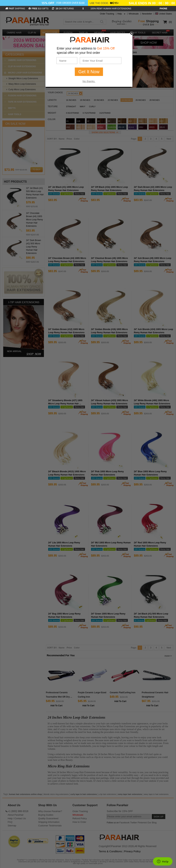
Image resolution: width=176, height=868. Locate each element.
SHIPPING (15, 9)
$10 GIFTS (38, 9)
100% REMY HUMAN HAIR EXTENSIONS (111, 9)
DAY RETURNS (63, 9)
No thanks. (89, 81)
